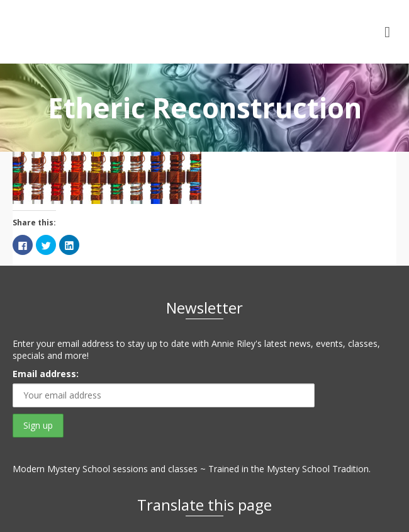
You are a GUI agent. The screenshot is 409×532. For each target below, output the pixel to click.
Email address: (46, 374)
